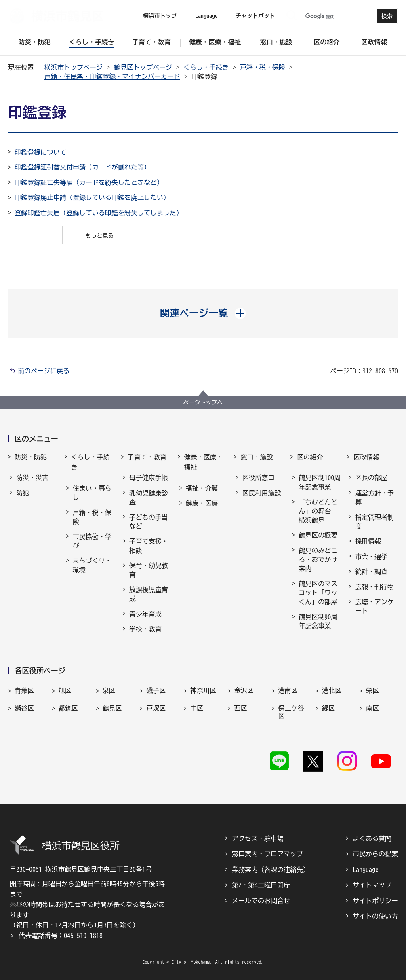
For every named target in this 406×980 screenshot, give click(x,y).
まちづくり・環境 (92, 565)
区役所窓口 (258, 478)
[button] (203, 313)
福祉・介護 (202, 488)
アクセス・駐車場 (258, 838)
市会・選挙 (371, 557)
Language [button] (206, 16)
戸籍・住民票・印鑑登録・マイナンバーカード (112, 76)
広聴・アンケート (374, 606)
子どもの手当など (149, 522)
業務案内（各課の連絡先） (271, 870)
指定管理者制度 (374, 522)
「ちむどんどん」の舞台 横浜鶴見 (318, 511)
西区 (241, 708)
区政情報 (366, 457)
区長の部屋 (371, 478)
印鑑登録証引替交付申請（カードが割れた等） (82, 167)
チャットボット (255, 16)
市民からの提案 (375, 854)
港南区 (288, 690)
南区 (372, 708)
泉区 (109, 690)
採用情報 (368, 541)
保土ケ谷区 (291, 712)
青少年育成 (145, 614)
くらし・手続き (206, 67)
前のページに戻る (44, 371)
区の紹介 (310, 457)
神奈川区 (203, 690)
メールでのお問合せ (261, 901)
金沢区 (244, 690)
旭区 (65, 690)
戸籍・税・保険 (263, 67)
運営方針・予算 (374, 497)
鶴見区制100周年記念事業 (320, 482)
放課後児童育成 (149, 594)
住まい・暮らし (92, 493)
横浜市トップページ (74, 67)
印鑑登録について (40, 152)
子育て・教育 (147, 457)
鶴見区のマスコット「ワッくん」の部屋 (318, 593)
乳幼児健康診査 (149, 497)
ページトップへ (203, 402)
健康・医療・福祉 (204, 462)
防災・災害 (32, 478)
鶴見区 (112, 708)
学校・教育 (145, 629)
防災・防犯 (31, 457)
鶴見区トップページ (143, 67)
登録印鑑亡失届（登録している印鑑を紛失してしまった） (99, 213)
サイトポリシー (375, 901)
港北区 (332, 690)
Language (366, 870)
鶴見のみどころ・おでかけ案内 (318, 560)
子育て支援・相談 (149, 546)
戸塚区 (156, 708)
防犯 (23, 493)
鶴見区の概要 (318, 535)
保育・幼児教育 (149, 570)
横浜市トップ (160, 16)
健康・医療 (202, 503)
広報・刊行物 (374, 587)
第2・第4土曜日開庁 (261, 885)
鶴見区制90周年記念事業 (318, 621)
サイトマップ (372, 885)
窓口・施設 (257, 457)
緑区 (328, 708)
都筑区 (68, 708)
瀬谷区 (24, 708)
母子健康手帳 (149, 478)
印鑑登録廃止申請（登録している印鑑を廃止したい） (92, 197)
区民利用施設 (261, 493)
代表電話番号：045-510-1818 (61, 936)
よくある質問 (372, 838)
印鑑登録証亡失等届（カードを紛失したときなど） (89, 182)
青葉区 (24, 690)
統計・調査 (371, 571)
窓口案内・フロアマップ (267, 854)
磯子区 (156, 690)
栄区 (372, 690)
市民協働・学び (92, 541)
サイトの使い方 (375, 916)
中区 (197, 708)
